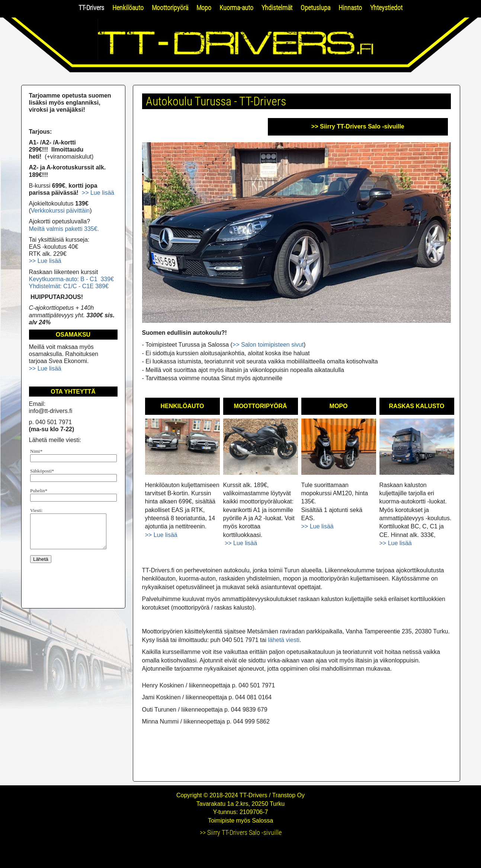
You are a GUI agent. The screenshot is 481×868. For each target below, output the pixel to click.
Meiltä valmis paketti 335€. (64, 229)
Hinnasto (350, 8)
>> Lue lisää (161, 535)
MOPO (339, 406)
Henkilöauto (128, 8)
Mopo (204, 8)
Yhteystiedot (386, 8)
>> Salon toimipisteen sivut (268, 345)
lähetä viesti (284, 640)
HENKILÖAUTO (182, 406)
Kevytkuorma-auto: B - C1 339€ (72, 279)
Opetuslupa (315, 8)
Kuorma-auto (236, 8)
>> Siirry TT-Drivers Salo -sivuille (358, 126)
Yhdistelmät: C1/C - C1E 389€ (69, 286)
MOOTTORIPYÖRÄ (261, 406)
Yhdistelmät (277, 8)
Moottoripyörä (170, 8)
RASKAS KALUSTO (416, 406)
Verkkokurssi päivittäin (60, 211)
